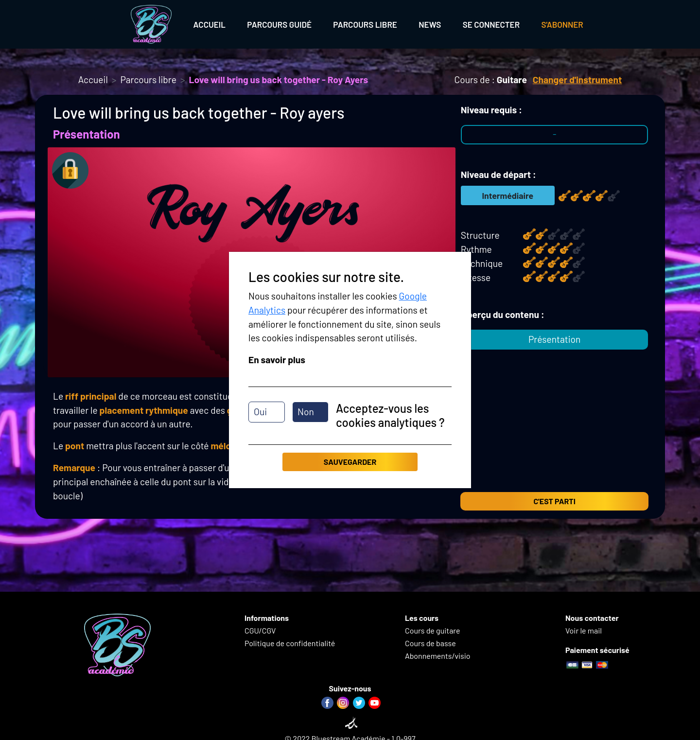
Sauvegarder (350, 462)
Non (306, 412)
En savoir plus (277, 360)
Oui (260, 412)
